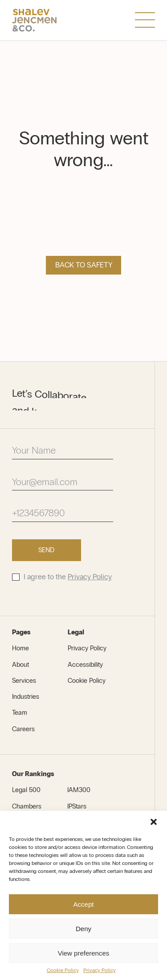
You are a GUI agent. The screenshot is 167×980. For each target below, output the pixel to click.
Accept (84, 904)
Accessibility (85, 665)
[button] (154, 822)
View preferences (84, 953)
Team (20, 713)
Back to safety (84, 265)
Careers (23, 729)
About (20, 665)
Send (46, 550)
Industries (26, 697)
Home (20, 648)
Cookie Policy (63, 970)
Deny (83, 929)
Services (24, 681)
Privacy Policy (100, 970)
